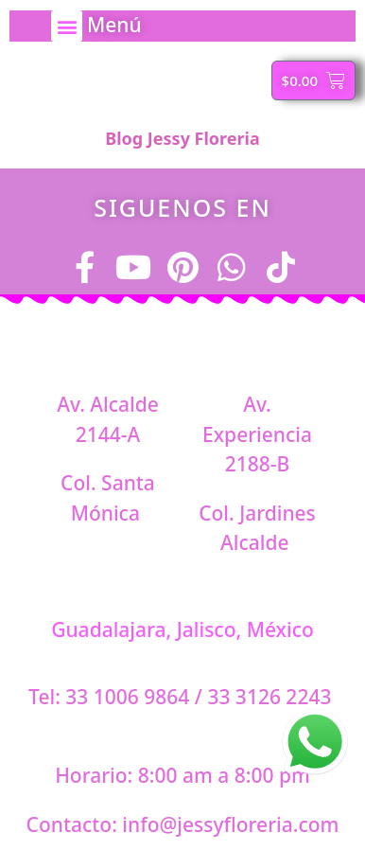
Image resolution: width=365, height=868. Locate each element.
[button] (67, 26)
